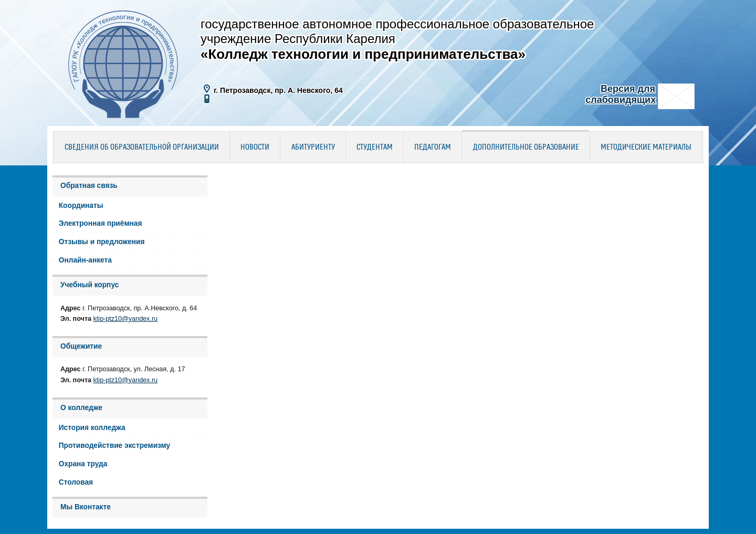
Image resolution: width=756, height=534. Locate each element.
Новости (255, 148)
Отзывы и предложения (102, 242)
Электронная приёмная (101, 223)
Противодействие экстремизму (114, 446)
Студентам (375, 148)
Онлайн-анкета (85, 260)
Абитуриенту (313, 148)
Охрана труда (83, 464)
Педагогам (433, 148)
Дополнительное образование (526, 148)
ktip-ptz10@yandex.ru (126, 319)
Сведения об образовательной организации (142, 148)
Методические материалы (646, 148)
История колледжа (92, 428)
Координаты (81, 206)
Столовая (76, 482)
